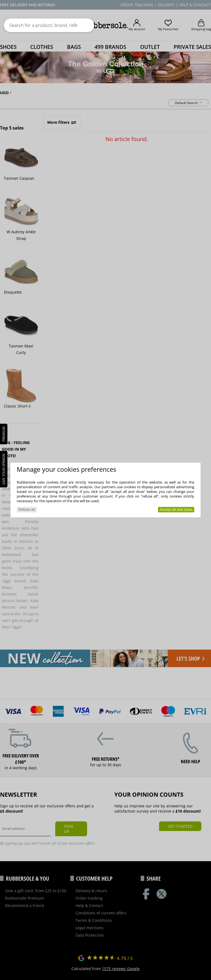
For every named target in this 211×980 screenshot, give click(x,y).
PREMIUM (4, 434)
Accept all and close (176, 509)
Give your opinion (4, 469)
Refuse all (27, 509)
